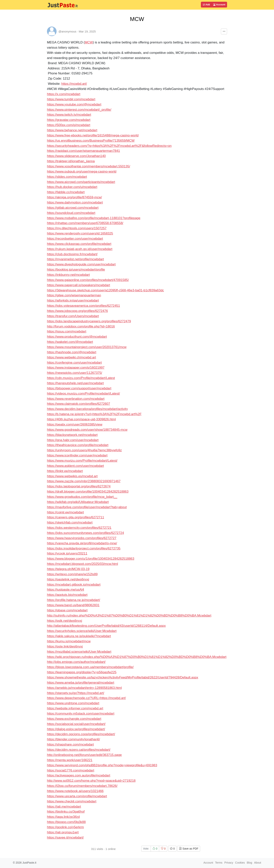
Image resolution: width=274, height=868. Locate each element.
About (258, 863)
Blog (249, 863)
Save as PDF (189, 849)
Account (219, 5)
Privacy (229, 863)
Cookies (240, 863)
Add (206, 5)
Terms (219, 863)
